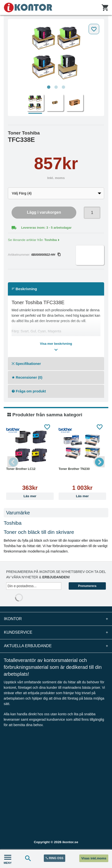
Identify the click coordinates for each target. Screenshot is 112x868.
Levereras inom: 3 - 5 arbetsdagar (46, 228)
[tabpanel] (56, 52)
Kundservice (56, 632)
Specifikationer (26, 364)
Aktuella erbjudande (56, 646)
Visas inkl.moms (94, 858)
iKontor (56, 619)
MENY (8, 859)
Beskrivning (24, 289)
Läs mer (30, 496)
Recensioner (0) (27, 377)
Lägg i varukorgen (44, 212)
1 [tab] (49, 87)
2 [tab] (56, 87)
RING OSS (55, 858)
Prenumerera (87, 586)
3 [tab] (64, 87)
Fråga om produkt (29, 391)
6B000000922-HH (46, 255)
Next (99, 462)
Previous (13, 462)
